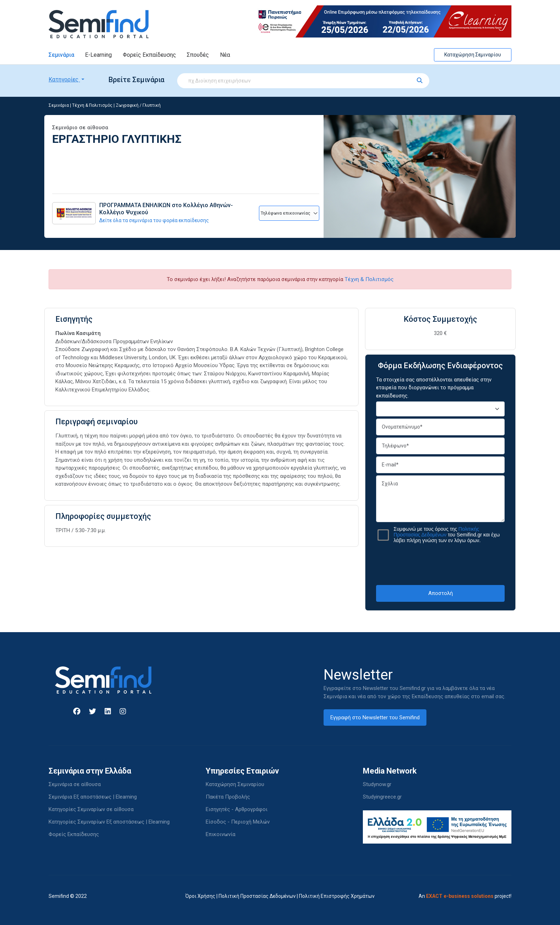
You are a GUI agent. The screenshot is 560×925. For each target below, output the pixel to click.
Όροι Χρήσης (200, 896)
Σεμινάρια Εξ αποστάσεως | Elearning (93, 797)
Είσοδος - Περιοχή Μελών (238, 822)
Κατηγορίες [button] (64, 79)
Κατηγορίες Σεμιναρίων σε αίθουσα (91, 809)
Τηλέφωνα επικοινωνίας (289, 213)
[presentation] (440, 564)
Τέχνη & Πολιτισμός (92, 105)
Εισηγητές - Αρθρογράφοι (237, 809)
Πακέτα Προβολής (228, 797)
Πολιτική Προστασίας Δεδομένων (257, 896)
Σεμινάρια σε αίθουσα (75, 784)
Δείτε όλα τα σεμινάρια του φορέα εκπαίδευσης (154, 220)
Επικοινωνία (221, 834)
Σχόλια (440, 499)
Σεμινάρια (61, 55)
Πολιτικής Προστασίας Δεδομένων (436, 532)
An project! (465, 896)
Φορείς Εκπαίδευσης (149, 55)
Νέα (225, 55)
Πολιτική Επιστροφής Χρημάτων (337, 896)
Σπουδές (198, 55)
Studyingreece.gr (382, 797)
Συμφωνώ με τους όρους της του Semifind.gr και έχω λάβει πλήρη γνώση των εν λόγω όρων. (447, 535)
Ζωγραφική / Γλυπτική (138, 105)
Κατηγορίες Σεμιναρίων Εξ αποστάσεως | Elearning (109, 822)
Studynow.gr (377, 784)
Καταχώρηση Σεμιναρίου (473, 55)
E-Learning (98, 55)
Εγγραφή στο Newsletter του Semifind (375, 717)
